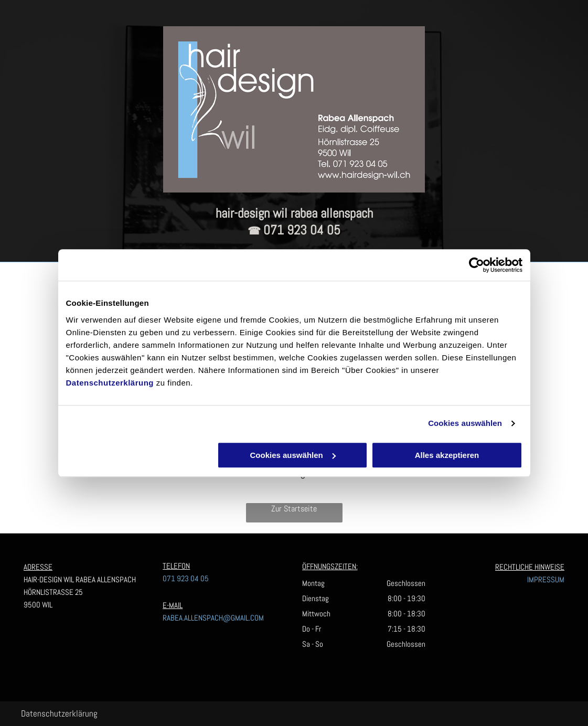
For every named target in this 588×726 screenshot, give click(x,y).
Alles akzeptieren (447, 455)
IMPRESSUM (546, 579)
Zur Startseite (294, 509)
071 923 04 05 (302, 230)
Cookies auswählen (465, 423)
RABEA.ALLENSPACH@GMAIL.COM (213, 618)
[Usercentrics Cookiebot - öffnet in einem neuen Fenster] (477, 265)
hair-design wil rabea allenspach (294, 213)
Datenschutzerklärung (110, 383)
